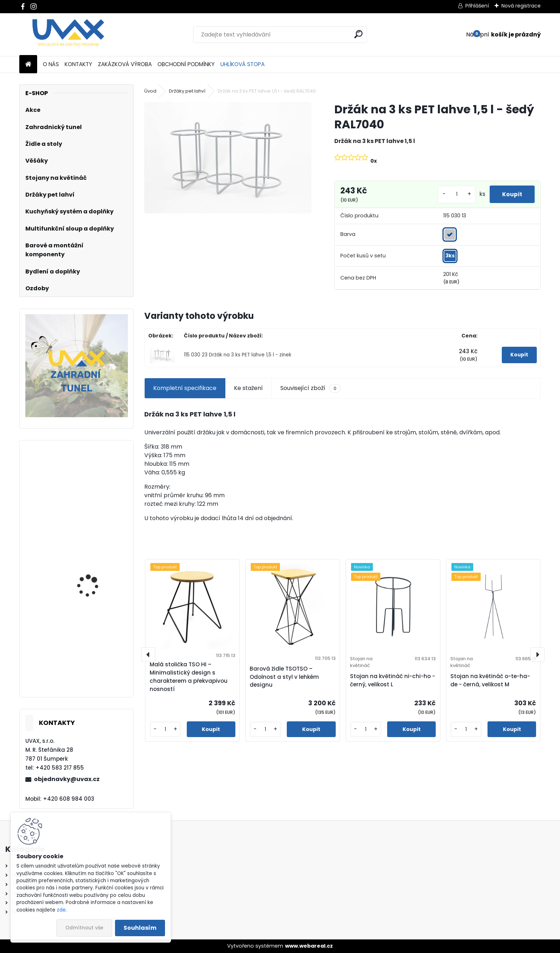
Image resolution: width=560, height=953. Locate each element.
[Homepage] (28, 65)
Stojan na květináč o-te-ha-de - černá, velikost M (490, 680)
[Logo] (68, 35)
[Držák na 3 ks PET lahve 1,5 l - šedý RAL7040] (228, 157)
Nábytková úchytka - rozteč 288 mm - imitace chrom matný (97, 574)
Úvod (150, 91)
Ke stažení (248, 388)
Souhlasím (140, 928)
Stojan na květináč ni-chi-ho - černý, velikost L (392, 680)
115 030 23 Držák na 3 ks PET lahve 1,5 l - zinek (238, 355)
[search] (358, 34)
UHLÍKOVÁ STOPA (242, 64)
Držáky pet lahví (187, 91)
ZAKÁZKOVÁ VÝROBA (125, 64)
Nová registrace (521, 6)
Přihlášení (477, 6)
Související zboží (310, 388)
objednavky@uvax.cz (67, 779)
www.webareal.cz (309, 946)
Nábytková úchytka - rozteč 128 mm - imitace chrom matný (97, 661)
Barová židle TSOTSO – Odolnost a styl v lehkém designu (284, 677)
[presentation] (148, 655)
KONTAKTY (78, 64)
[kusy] (453, 194)
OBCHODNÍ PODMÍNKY (186, 64)
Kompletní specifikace (185, 388)
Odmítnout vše (84, 928)
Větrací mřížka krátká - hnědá (96, 491)
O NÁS (51, 64)
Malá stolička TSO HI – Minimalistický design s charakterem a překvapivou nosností (189, 677)
